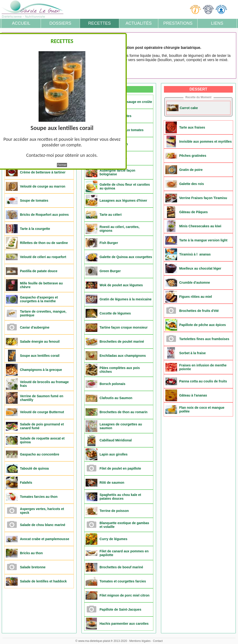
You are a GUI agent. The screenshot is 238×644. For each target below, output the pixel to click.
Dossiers (60, 23)
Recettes (99, 23)
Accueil (21, 23)
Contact (158, 641)
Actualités (139, 23)
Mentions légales (140, 641)
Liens (217, 23)
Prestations (178, 23)
